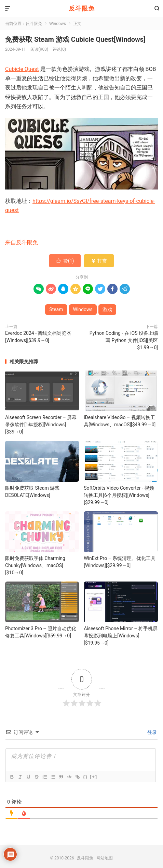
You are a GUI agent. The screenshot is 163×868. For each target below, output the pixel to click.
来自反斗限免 (22, 242)
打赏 (99, 261)
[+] (94, 777)
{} (85, 777)
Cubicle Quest (22, 69)
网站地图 (105, 858)
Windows (58, 24)
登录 (152, 732)
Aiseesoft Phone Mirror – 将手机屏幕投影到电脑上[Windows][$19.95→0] (121, 636)
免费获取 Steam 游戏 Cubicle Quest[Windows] (75, 39)
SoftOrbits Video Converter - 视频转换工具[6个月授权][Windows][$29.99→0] (119, 495)
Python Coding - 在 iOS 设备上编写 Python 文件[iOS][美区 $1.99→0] (124, 340)
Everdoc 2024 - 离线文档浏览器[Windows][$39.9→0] (38, 337)
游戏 (107, 309)
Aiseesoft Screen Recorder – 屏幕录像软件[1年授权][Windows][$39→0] (41, 425)
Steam (56, 309)
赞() (65, 261)
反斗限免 (82, 8)
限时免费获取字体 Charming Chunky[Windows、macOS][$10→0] (35, 565)
